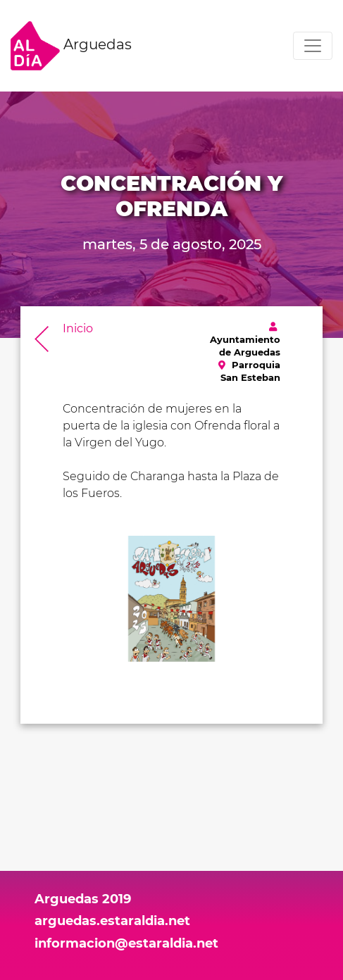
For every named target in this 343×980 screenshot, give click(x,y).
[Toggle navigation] (313, 46)
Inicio (78, 328)
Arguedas (71, 46)
